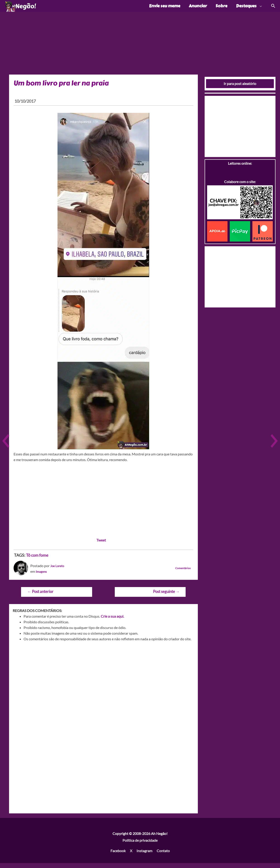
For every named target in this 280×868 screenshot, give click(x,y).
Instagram (144, 855)
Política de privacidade (140, 845)
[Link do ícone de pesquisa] (273, 8)
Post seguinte (166, 596)
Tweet (101, 545)
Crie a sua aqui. (112, 621)
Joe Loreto (59, 570)
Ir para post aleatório (240, 88)
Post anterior (40, 596)
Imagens (42, 576)
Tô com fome (37, 560)
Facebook (118, 855)
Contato (163, 855)
